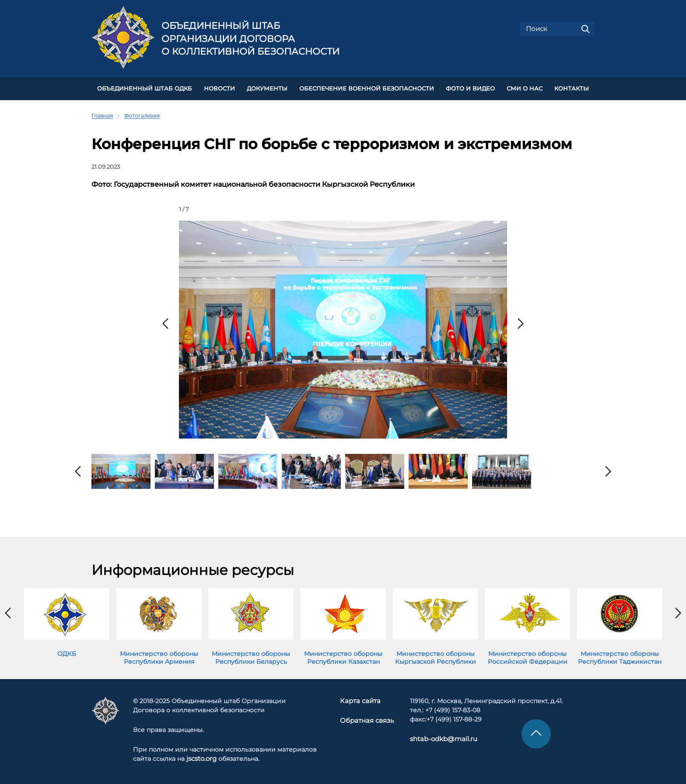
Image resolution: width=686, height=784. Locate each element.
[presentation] (165, 323)
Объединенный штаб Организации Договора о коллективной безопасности (250, 38)
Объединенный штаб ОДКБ (145, 88)
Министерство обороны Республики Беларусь (251, 657)
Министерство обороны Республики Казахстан (343, 657)
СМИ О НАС (525, 88)
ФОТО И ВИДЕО (470, 88)
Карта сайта (361, 700)
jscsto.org (201, 757)
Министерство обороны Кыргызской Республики (436, 657)
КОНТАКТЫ (572, 88)
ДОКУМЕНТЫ (267, 88)
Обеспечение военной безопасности (367, 88)
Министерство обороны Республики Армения (159, 657)
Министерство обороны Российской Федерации (528, 657)
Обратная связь (367, 719)
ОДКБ (67, 653)
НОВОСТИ (219, 88)
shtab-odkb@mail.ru (440, 738)
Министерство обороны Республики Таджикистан (620, 657)
